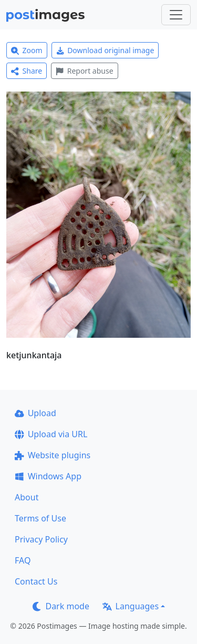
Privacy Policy (41, 539)
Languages (131, 606)
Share (27, 71)
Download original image (105, 50)
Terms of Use (40, 518)
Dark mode (61, 606)
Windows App (48, 476)
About (27, 497)
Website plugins (53, 455)
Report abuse (84, 71)
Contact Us (36, 581)
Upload (35, 413)
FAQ (23, 560)
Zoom (27, 50)
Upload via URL (51, 434)
